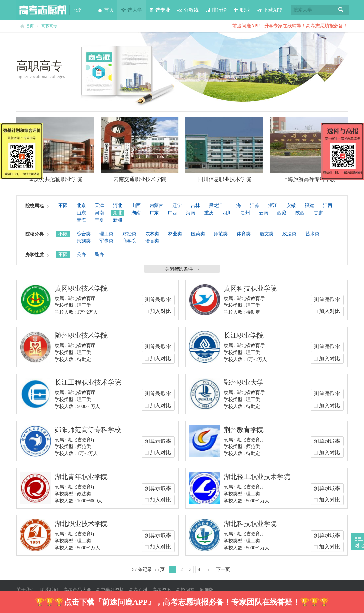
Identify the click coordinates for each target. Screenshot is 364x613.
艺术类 (312, 234)
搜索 (341, 10)
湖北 (118, 213)
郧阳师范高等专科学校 (88, 430)
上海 (236, 205)
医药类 (198, 234)
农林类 (152, 234)
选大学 (131, 10)
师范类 (221, 234)
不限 (63, 205)
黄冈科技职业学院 (250, 288)
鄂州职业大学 (244, 382)
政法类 (289, 234)
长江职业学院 (244, 335)
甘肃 (318, 213)
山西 (136, 205)
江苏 (255, 205)
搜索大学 (303, 10)
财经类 (129, 234)
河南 (99, 213)
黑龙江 (216, 205)
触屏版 (207, 590)
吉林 (195, 205)
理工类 (106, 234)
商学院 (129, 241)
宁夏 (99, 220)
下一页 (223, 569)
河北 (118, 205)
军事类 (106, 241)
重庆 (209, 213)
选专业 (160, 10)
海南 (191, 213)
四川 (227, 213)
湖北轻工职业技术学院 (257, 477)
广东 (154, 213)
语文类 (267, 234)
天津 (99, 205)
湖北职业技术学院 (81, 524)
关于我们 (26, 590)
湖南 (136, 213)
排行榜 (216, 10)
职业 (242, 10)
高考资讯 (162, 590)
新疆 (118, 220)
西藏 (282, 213)
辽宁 (177, 205)
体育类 (244, 234)
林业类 (175, 234)
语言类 (152, 241)
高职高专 (49, 26)
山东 (81, 213)
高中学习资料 (110, 590)
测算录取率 (158, 300)
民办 (99, 255)
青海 (81, 220)
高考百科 (138, 590)
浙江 (273, 205)
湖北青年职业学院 (81, 477)
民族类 (84, 241)
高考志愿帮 (43, 10)
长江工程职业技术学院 (88, 382)
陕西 (300, 213)
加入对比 (160, 311)
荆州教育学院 (244, 430)
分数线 (188, 10)
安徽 (291, 205)
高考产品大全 (77, 590)
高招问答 (185, 590)
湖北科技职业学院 (250, 524)
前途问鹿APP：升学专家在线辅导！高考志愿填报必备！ (290, 26)
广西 (172, 213)
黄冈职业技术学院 (81, 288)
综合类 (84, 234)
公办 (81, 255)
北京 (81, 205)
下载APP (270, 10)
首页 (106, 10)
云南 (264, 213)
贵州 (245, 213)
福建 (309, 205)
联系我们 (49, 590)
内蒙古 (156, 205)
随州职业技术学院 (81, 335)
